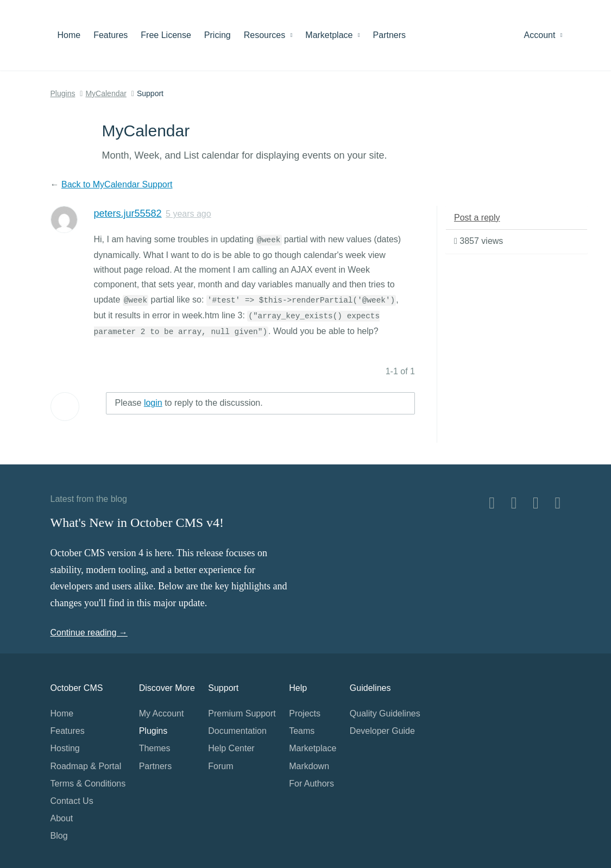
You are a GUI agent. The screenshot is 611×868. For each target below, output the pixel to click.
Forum (221, 766)
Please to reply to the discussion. (189, 403)
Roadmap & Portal (86, 766)
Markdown (309, 766)
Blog (59, 836)
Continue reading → (89, 633)
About (62, 818)
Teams (302, 731)
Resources (268, 35)
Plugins (63, 93)
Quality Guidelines (385, 713)
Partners (389, 35)
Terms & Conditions (88, 784)
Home (69, 35)
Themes (155, 748)
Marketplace (332, 35)
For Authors (311, 784)
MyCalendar (106, 93)
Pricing (218, 35)
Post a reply (477, 218)
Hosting (65, 748)
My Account (162, 713)
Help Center (231, 748)
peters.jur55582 (128, 213)
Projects (305, 713)
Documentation (237, 731)
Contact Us (72, 801)
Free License (166, 35)
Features (111, 35)
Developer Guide (382, 731)
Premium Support (242, 713)
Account (543, 35)
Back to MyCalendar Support (117, 184)
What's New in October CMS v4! (137, 523)
